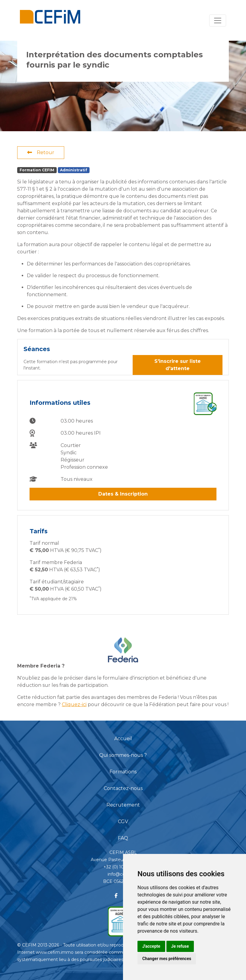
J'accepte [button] (151, 946)
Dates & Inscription (123, 494)
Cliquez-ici (74, 704)
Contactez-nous (123, 788)
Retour (41, 152)
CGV (123, 821)
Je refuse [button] (180, 946)
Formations (123, 772)
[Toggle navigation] (218, 21)
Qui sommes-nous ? (123, 755)
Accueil (123, 739)
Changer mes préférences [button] (167, 959)
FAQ (123, 838)
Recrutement (123, 805)
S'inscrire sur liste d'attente (178, 365)
